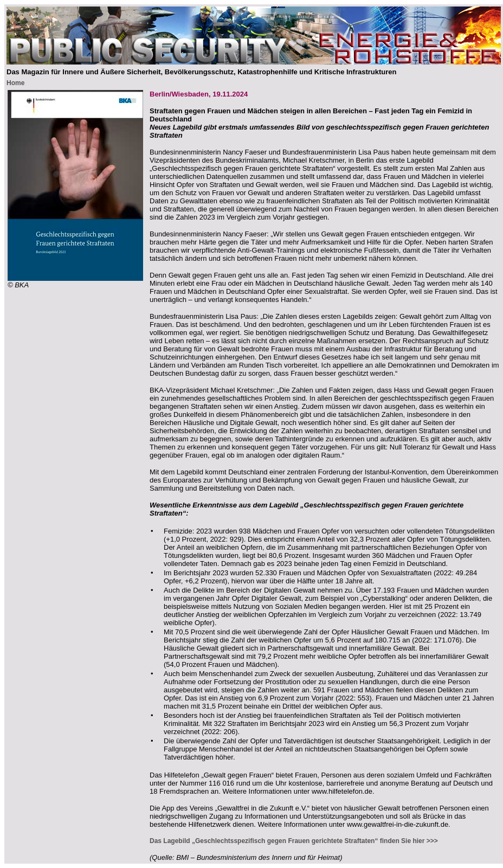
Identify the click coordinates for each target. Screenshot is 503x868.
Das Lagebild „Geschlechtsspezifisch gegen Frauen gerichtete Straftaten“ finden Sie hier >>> (294, 841)
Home (15, 83)
